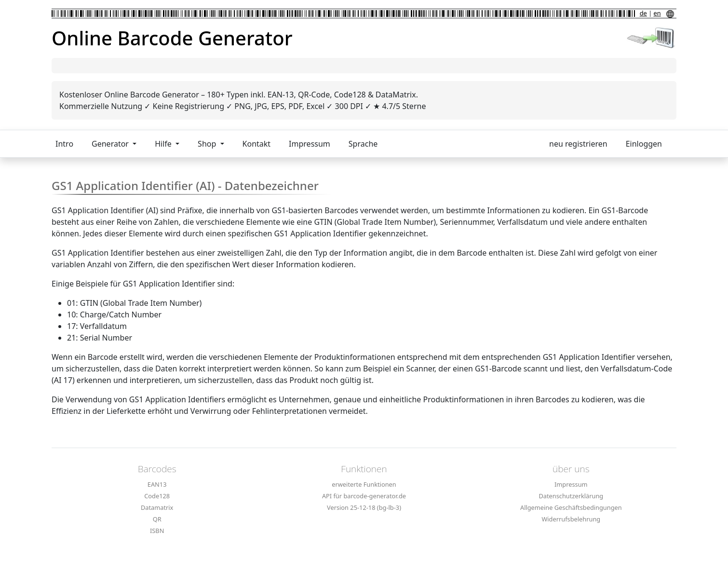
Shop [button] (208, 144)
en (657, 13)
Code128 (157, 496)
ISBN (157, 531)
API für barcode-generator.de (364, 496)
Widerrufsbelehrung (571, 519)
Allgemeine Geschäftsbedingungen (571, 507)
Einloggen (644, 144)
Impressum (310, 144)
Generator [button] (111, 144)
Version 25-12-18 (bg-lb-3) (364, 507)
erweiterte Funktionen (364, 484)
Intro (64, 144)
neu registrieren (578, 144)
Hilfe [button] (164, 144)
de (643, 13)
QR (157, 519)
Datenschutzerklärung (571, 496)
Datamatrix (157, 507)
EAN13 (157, 484)
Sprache (363, 144)
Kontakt (257, 144)
